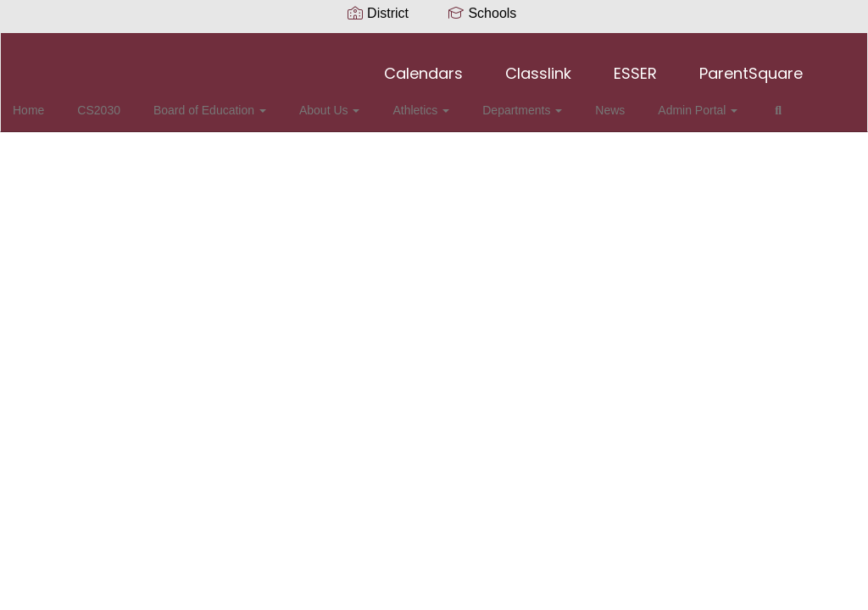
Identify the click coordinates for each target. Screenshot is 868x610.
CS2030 (117, 102)
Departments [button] (510, 102)
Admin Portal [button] (670, 102)
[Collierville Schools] (434, 44)
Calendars (423, 65)
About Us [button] (333, 102)
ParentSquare (751, 65)
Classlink (538, 65)
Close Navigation (84, 151)
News (590, 102)
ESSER (635, 65)
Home (55, 102)
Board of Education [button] (221, 102)
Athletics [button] (417, 102)
